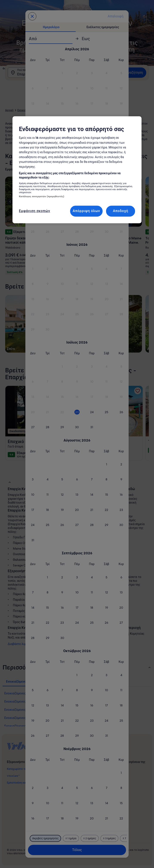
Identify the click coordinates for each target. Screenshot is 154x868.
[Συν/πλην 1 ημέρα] (71, 838)
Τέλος (77, 850)
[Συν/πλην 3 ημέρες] (109, 838)
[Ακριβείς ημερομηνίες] (45, 838)
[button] (62, 73)
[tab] (51, 27)
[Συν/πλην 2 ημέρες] (90, 838)
